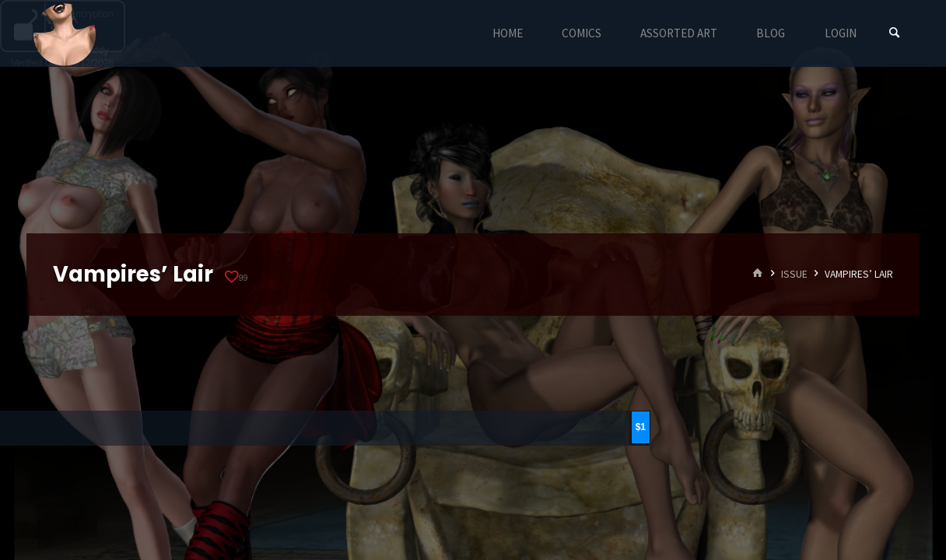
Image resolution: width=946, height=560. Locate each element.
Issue (794, 274)
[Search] (895, 33)
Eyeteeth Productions (65, 34)
